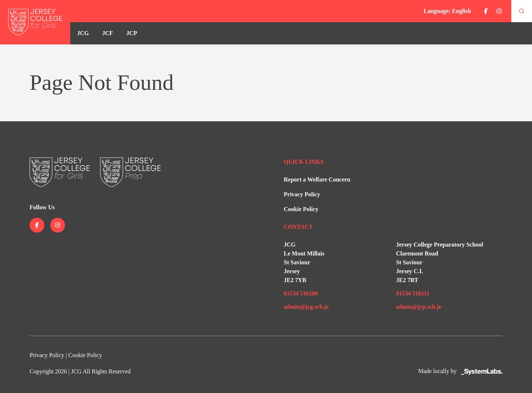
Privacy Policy (302, 194)
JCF (107, 33)
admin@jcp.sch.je (419, 307)
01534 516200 (301, 293)
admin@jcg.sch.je (306, 307)
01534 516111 (413, 293)
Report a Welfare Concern (317, 179)
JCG (83, 33)
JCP (132, 33)
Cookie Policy (301, 209)
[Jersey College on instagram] (499, 11)
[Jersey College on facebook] (486, 11)
